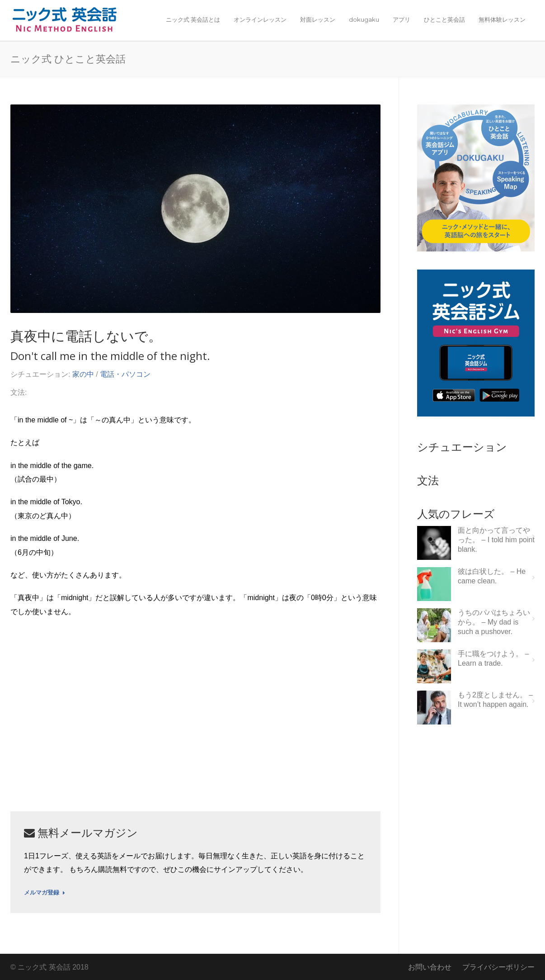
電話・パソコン (125, 374)
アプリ (402, 19)
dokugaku (364, 19)
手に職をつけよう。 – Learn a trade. (493, 658)
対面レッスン (318, 19)
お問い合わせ (430, 967)
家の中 (83, 374)
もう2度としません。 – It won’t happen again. (495, 700)
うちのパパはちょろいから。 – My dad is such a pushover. (494, 622)
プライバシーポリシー (498, 967)
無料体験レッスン (502, 19)
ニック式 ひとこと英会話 (68, 58)
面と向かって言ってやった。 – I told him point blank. (496, 540)
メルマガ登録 (45, 893)
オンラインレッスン (260, 19)
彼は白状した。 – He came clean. (492, 576)
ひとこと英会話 (444, 19)
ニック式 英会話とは (193, 19)
